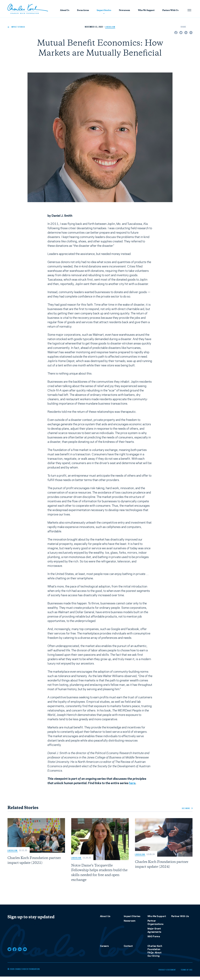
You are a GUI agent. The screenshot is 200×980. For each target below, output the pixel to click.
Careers (104, 950)
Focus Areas (83, 10)
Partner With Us (170, 10)
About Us (65, 10)
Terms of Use (186, 973)
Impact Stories (104, 11)
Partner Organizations (156, 927)
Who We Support (146, 10)
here (132, 783)
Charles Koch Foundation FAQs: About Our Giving (155, 955)
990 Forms (154, 941)
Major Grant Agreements (154, 934)
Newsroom (124, 10)
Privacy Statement (162, 973)
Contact (128, 950)
